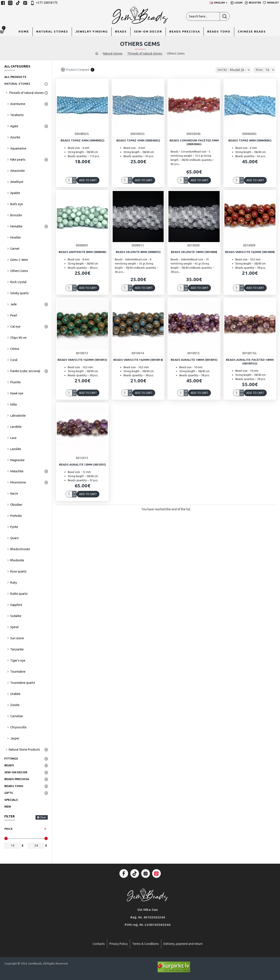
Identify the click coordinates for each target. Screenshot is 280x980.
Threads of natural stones (145, 53)
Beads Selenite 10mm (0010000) (194, 252)
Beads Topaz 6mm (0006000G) (250, 140)
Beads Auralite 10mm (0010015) (194, 360)
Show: (260, 70)
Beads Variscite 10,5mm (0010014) (138, 360)
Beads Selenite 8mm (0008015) (138, 252)
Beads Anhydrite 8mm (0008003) (82, 252)
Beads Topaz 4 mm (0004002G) (82, 140)
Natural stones (113, 53)
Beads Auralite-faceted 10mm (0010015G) (250, 362)
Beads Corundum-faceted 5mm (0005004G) (194, 142)
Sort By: (219, 70)
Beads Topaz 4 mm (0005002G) (138, 140)
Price (8, 829)
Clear (43, 817)
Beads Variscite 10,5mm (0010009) (250, 252)
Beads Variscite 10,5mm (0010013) (82, 360)
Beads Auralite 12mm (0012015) (82, 464)
